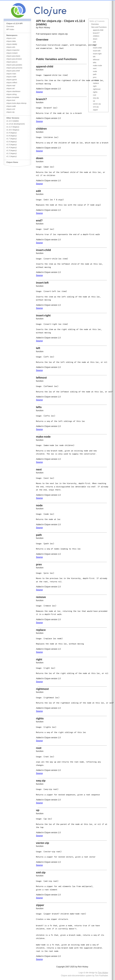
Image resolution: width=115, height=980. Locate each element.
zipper (95, 110)
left (94, 57)
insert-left (97, 51)
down (95, 39)
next (95, 68)
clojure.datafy (12, 44)
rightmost (97, 89)
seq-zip (96, 98)
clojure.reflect (12, 83)
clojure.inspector (13, 50)
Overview (10, 26)
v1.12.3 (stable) (13, 121)
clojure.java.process (14, 68)
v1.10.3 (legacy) (13, 130)
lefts (95, 62)
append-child (98, 30)
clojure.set (10, 88)
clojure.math (11, 77)
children (96, 36)
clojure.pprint (12, 80)
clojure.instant (12, 53)
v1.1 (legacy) (12, 156)
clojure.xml (11, 109)
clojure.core (11, 38)
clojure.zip (10, 112)
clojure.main (11, 74)
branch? (96, 33)
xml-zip (96, 107)
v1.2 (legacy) (12, 153)
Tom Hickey (103, 973)
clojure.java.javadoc (14, 65)
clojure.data (11, 41)
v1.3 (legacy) (12, 150)
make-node (97, 65)
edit (94, 42)
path (95, 74)
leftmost (96, 60)
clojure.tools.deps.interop (16, 103)
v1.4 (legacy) (12, 147)
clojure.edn (11, 47)
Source (39, 92)
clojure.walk (11, 106)
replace (96, 83)
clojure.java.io (12, 62)
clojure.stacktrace (13, 91)
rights (95, 92)
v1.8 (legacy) (12, 136)
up (94, 101)
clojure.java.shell (13, 71)
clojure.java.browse (14, 59)
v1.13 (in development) (16, 124)
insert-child (97, 48)
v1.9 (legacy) (12, 133)
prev (95, 77)
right (95, 86)
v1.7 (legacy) (12, 139)
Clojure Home (12, 162)
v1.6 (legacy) (12, 142)
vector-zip (97, 104)
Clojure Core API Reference (51, 10)
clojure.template (13, 97)
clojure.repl (11, 85)
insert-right (97, 54)
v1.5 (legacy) (12, 144)
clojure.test (11, 100)
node (95, 71)
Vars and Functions (99, 27)
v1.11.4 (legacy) (13, 127)
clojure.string (11, 94)
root (94, 95)
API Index (10, 29)
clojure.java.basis (13, 56)
